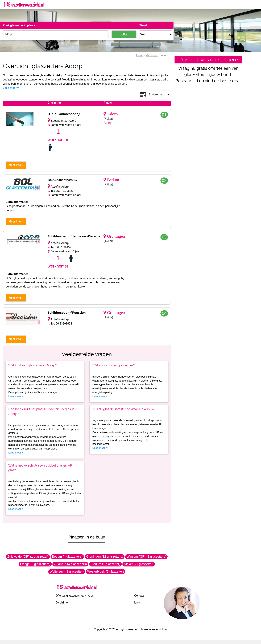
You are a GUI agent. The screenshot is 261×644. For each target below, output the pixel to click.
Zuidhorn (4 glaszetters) (70, 564)
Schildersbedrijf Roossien (67, 313)
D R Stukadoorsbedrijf (64, 114)
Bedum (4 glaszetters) (67, 557)
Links (137, 603)
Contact (139, 596)
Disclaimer (62, 603)
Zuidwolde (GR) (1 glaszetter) (28, 557)
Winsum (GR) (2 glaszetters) (146, 557)
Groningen (152, 55)
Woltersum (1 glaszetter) (67, 572)
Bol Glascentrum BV (63, 180)
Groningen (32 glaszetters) (105, 557)
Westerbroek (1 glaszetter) (106, 572)
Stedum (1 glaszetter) (105, 564)
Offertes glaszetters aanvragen (75, 596)
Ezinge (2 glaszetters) (35, 564)
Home (140, 55)
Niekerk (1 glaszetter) (139, 564)
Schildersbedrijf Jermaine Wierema (74, 236)
